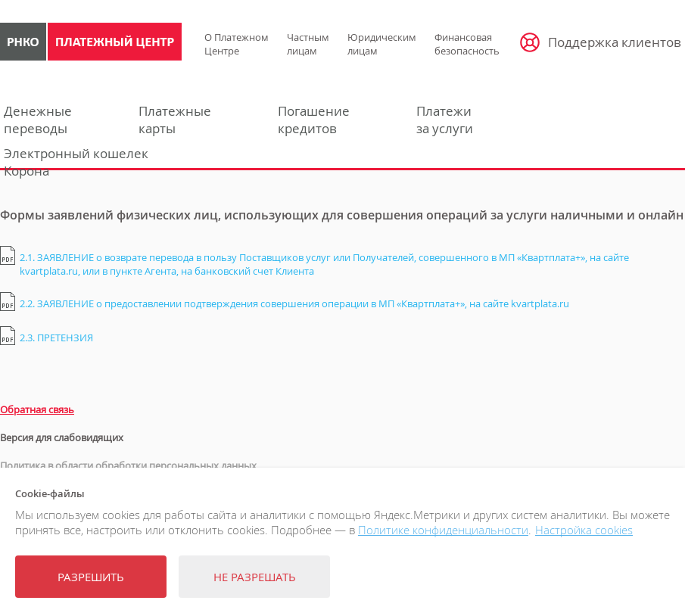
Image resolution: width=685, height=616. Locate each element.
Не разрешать (255, 577)
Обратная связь (37, 409)
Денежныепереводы (38, 120)
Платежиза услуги (445, 120)
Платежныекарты (175, 120)
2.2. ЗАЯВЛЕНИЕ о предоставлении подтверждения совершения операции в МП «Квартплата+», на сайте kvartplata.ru (294, 303)
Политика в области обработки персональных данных (128, 465)
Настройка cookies (584, 530)
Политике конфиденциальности (443, 530)
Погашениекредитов (314, 120)
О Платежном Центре (237, 44)
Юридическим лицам (382, 44)
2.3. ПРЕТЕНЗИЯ (56, 338)
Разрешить (91, 577)
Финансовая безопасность (467, 44)
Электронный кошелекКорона (76, 162)
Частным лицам (308, 44)
